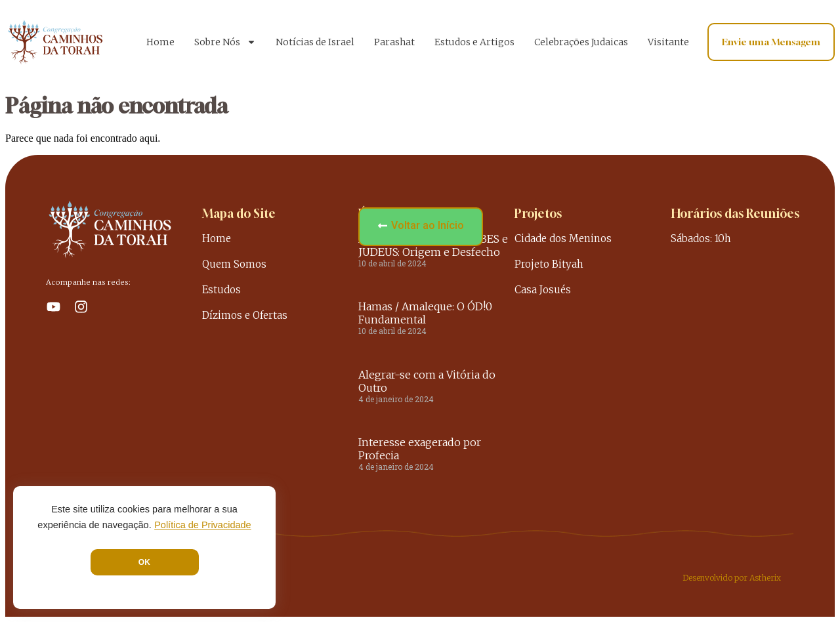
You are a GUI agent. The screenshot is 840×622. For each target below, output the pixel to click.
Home (160, 42)
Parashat (394, 42)
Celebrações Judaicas (581, 42)
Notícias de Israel (315, 42)
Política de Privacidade (203, 525)
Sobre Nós (225, 42)
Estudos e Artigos (474, 42)
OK (144, 562)
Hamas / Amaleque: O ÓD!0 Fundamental (425, 313)
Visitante (668, 42)
